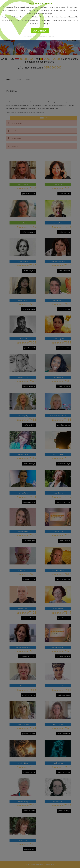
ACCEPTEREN (40, 31)
